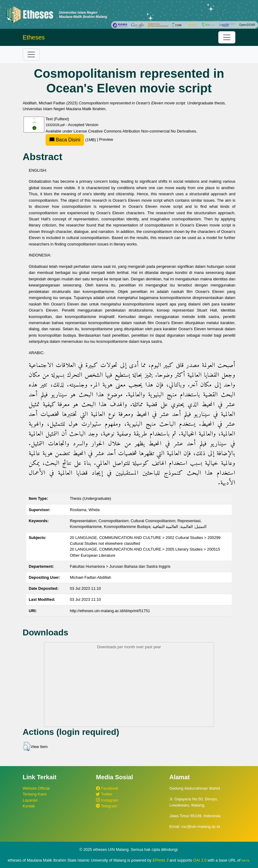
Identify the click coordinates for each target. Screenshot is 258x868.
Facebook (107, 788)
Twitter (104, 794)
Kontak (29, 806)
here (245, 860)
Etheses (34, 37)
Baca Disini (65, 140)
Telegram (107, 806)
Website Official (36, 788)
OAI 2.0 (200, 860)
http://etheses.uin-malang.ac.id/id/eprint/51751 (110, 611)
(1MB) (71, 140)
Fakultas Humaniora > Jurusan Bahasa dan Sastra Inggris (120, 566)
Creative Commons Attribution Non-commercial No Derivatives (142, 131)
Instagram (107, 800)
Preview (106, 140)
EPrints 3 (160, 860)
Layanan (30, 800)
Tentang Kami (35, 794)
